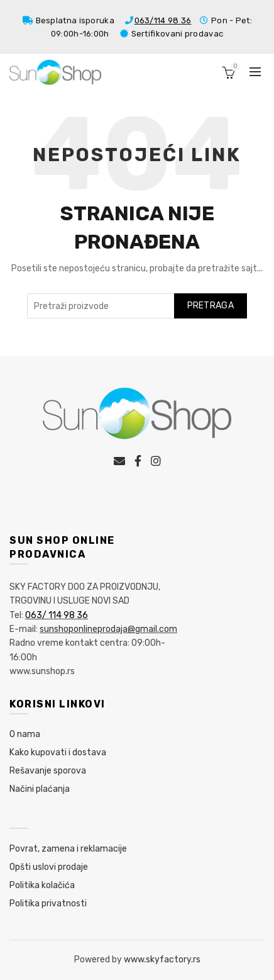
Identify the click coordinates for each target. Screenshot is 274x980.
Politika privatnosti (48, 904)
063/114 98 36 (163, 20)
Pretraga (211, 306)
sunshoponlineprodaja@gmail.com (108, 629)
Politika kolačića (42, 885)
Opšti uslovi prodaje (49, 867)
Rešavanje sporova (48, 771)
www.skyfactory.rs (162, 960)
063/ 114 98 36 (57, 615)
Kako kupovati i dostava (58, 752)
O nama (25, 734)
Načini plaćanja (40, 789)
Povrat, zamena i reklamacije (68, 849)
